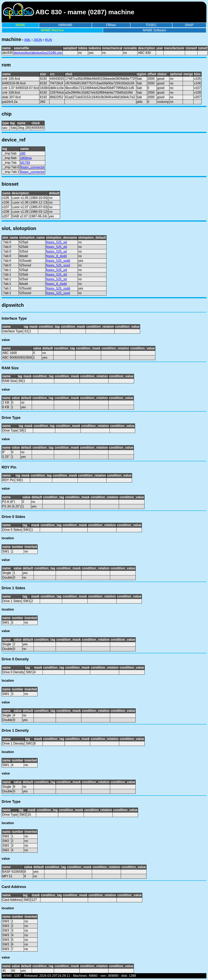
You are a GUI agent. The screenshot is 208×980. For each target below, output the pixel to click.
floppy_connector (33, 167)
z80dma (26, 158)
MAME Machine (52, 30)
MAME (20, 25)
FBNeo (111, 25)
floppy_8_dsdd (56, 256)
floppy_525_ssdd (58, 261)
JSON (38, 40)
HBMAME (65, 25)
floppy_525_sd (56, 251)
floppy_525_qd (56, 242)
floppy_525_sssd (58, 265)
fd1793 (25, 163)
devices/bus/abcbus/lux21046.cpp (38, 53)
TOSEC (151, 25)
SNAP (189, 25)
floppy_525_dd (56, 247)
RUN (49, 40)
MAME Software (155, 30)
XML (27, 40)
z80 (23, 153)
